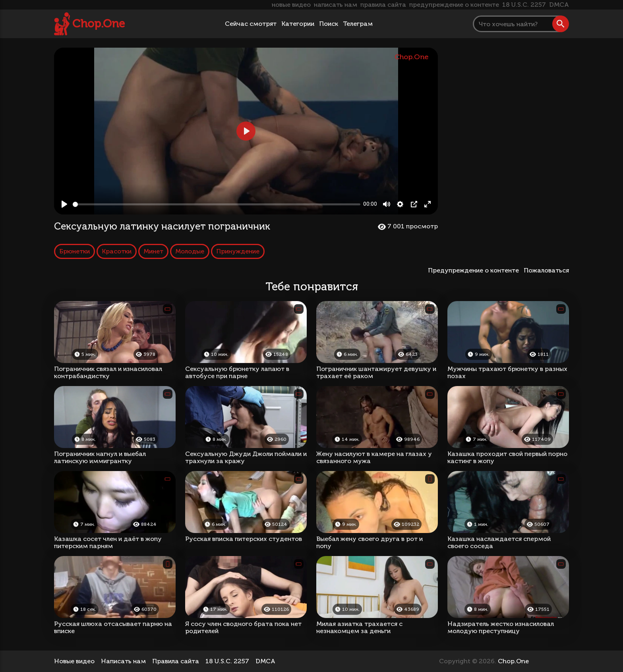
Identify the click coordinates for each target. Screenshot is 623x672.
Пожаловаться (546, 270)
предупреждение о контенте (454, 5)
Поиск (329, 24)
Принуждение (238, 251)
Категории (298, 24)
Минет (153, 251)
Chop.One (99, 24)
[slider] (217, 204)
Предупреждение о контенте (475, 270)
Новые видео (74, 661)
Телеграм (358, 24)
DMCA (559, 5)
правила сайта (383, 5)
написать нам (336, 5)
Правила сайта (176, 661)
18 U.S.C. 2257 (524, 5)
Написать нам (123, 661)
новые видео (291, 5)
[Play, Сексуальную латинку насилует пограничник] (64, 204)
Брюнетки (74, 251)
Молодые (190, 251)
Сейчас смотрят (251, 24)
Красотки (117, 251)
